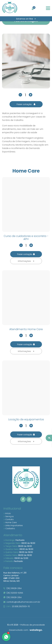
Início (7, 513)
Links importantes (13, 525)
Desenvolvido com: (26, 630)
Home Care (10, 522)
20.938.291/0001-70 (17, 606)
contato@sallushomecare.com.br (22, 602)
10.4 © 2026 (13, 625)
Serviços (9, 516)
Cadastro (9, 528)
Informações (26, 261)
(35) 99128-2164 (12, 588)
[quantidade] (26, 95)
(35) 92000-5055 (13, 593)
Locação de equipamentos (26, 419)
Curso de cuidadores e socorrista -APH (26, 238)
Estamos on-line (26, 19)
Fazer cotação (26, 104)
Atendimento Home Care (26, 329)
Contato (9, 519)
